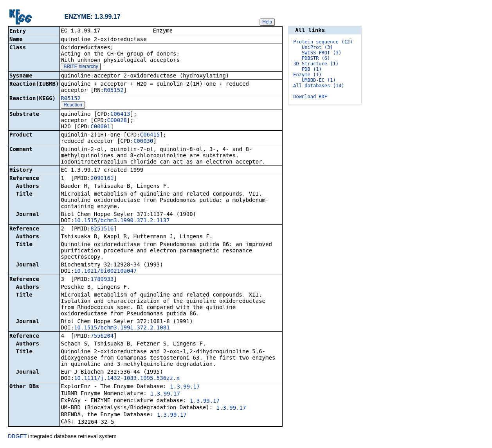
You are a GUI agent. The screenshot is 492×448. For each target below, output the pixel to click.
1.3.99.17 (185, 387)
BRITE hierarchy (81, 67)
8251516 (102, 229)
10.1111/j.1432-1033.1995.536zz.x (127, 379)
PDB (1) (312, 69)
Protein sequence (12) (323, 42)
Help (267, 22)
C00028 (117, 121)
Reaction (73, 106)
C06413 (120, 115)
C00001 (100, 127)
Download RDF (310, 97)
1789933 (102, 280)
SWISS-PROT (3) (322, 53)
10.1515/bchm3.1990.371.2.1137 (122, 221)
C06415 (150, 135)
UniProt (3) (317, 47)
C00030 (143, 142)
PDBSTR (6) (316, 58)
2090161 (102, 179)
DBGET (17, 437)
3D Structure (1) (316, 64)
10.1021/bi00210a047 (105, 272)
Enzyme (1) (307, 75)
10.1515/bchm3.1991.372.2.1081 (122, 328)
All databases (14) (319, 86)
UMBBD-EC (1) (319, 80)
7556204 (102, 336)
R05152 (114, 91)
